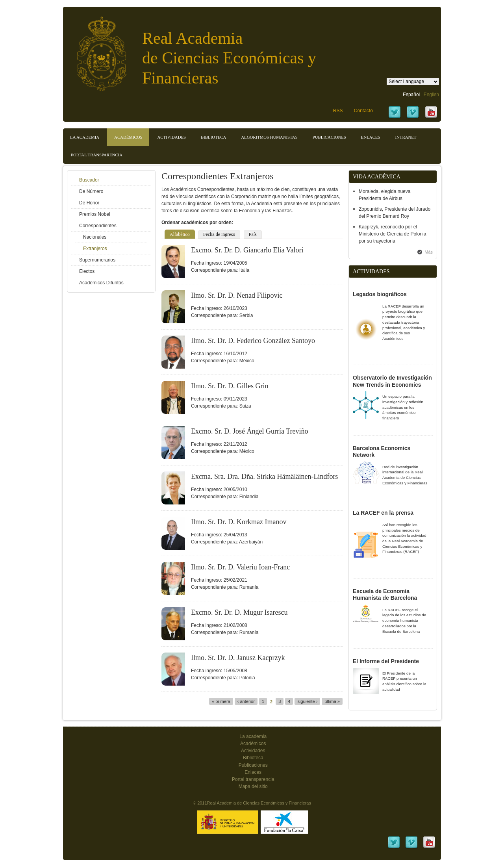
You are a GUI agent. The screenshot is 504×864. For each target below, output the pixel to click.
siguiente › (307, 701)
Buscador (89, 180)
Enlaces (371, 137)
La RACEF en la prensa (383, 513)
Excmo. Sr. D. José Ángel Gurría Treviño (249, 431)
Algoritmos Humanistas (269, 137)
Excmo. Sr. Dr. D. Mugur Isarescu (239, 612)
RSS (338, 111)
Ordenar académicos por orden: (197, 222)
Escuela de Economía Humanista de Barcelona (385, 595)
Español (411, 95)
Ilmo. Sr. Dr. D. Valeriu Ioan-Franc (240, 567)
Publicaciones (329, 137)
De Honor (89, 203)
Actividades (171, 137)
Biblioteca (213, 137)
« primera (221, 701)
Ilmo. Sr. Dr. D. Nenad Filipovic (237, 295)
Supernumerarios (97, 260)
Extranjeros (95, 248)
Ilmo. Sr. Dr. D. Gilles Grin (230, 386)
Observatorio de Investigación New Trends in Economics (392, 381)
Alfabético (180, 234)
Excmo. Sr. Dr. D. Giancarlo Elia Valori (247, 250)
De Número (91, 191)
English (431, 95)
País (253, 234)
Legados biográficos (380, 294)
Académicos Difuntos (101, 283)
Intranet (406, 137)
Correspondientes (98, 226)
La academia (253, 736)
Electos (87, 271)
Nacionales (95, 237)
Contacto (363, 111)
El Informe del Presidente (386, 661)
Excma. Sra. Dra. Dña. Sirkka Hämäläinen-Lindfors (264, 476)
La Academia (85, 137)
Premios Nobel (95, 214)
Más (429, 252)
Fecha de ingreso (219, 234)
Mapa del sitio (253, 786)
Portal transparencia (97, 155)
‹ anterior (246, 701)
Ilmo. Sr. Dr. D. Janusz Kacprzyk (238, 658)
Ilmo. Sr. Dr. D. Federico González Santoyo (253, 341)
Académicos (128, 137)
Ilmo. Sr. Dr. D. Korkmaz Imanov (239, 522)
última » (332, 701)
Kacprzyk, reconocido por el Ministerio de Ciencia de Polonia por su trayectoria (392, 234)
